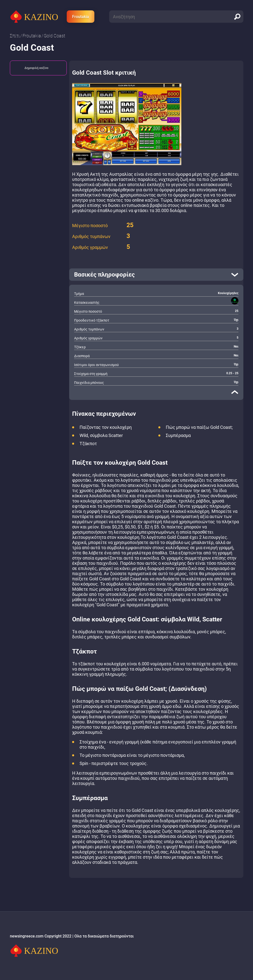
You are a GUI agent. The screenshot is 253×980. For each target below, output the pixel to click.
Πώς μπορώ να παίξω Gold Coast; (199, 427)
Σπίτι (15, 36)
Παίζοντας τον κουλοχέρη (106, 427)
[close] (235, 392)
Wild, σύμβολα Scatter (101, 435)
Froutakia (81, 17)
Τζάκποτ (88, 444)
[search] (237, 17)
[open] (156, 275)
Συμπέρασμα (178, 435)
